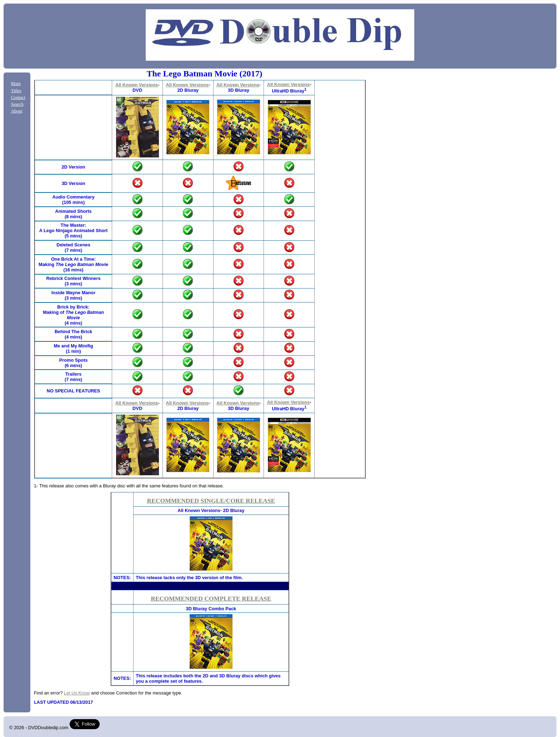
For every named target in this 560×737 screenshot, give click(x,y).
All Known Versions (137, 85)
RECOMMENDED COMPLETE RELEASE (211, 598)
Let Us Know (77, 693)
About (17, 111)
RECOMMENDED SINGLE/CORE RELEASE (211, 501)
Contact (18, 97)
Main (16, 84)
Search (17, 104)
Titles (16, 91)
